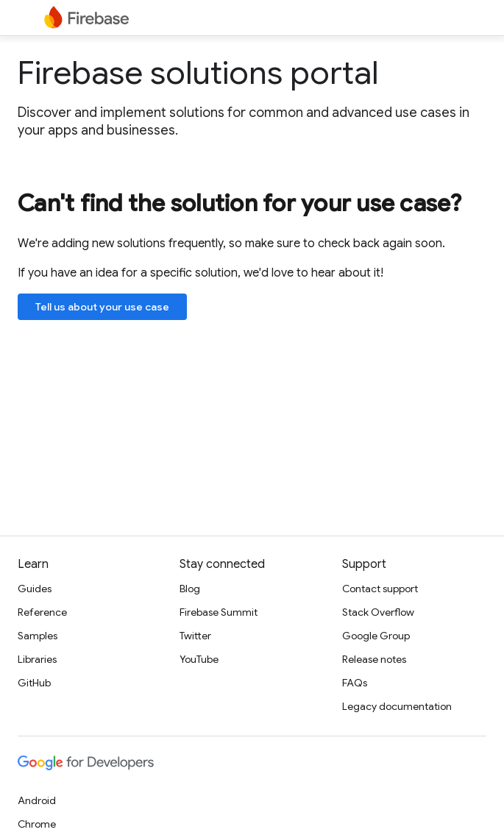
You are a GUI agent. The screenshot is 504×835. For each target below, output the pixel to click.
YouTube (199, 659)
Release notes (374, 659)
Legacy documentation (397, 706)
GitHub (34, 683)
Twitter (195, 636)
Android (37, 800)
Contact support (380, 589)
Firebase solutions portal (198, 73)
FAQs (355, 683)
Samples (38, 636)
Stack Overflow (378, 612)
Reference (42, 612)
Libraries (37, 659)
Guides (35, 589)
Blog (190, 589)
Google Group (376, 636)
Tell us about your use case (102, 307)
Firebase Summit (219, 612)
